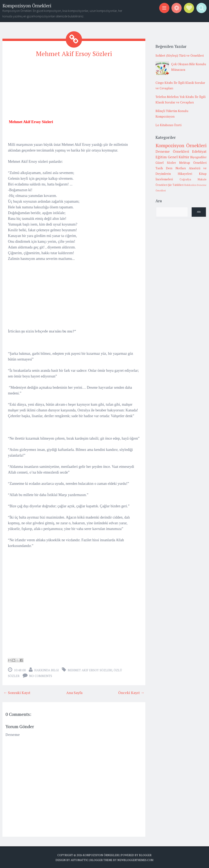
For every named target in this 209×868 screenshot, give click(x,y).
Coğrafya (185, 179)
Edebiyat (199, 151)
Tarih (159, 168)
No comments (41, 676)
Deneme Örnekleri (172, 151)
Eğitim (161, 157)
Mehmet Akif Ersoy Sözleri (74, 54)
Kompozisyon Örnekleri (27, 6)
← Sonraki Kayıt (17, 693)
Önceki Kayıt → (131, 693)
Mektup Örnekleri (193, 163)
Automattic (79, 860)
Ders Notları (176, 168)
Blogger (145, 855)
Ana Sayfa (74, 693)
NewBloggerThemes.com (135, 860)
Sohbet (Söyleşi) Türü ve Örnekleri (180, 55)
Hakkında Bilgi (47, 670)
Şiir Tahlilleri (176, 185)
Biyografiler (198, 157)
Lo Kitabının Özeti (168, 125)
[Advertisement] (74, 90)
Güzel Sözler (166, 163)
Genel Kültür (179, 157)
